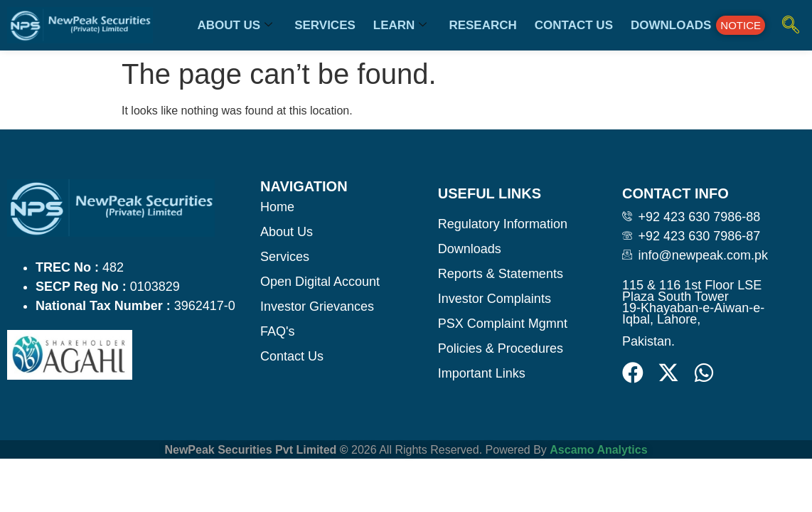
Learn (400, 25)
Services (325, 25)
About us (235, 25)
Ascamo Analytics (598, 450)
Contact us (574, 25)
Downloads (671, 25)
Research (482, 25)
